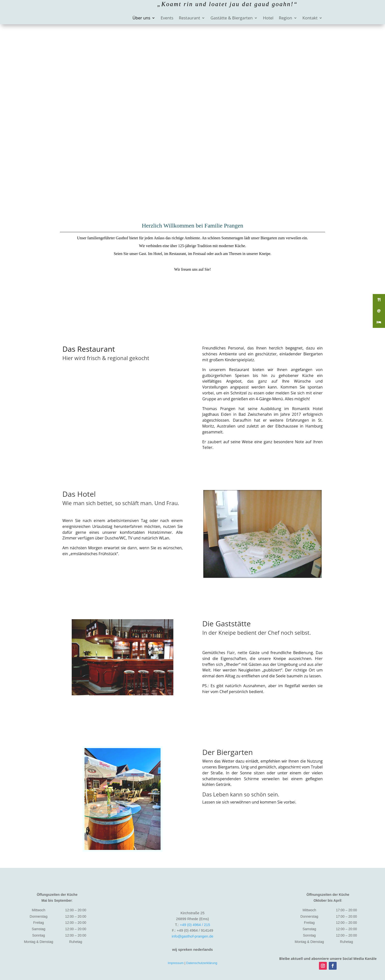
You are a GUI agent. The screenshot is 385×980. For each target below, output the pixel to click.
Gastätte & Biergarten (232, 18)
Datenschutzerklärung (202, 963)
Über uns (141, 18)
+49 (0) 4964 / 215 (195, 925)
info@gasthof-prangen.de (192, 936)
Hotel (268, 18)
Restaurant (189, 18)
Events (167, 18)
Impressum (176, 963)
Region (286, 18)
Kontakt (310, 18)
